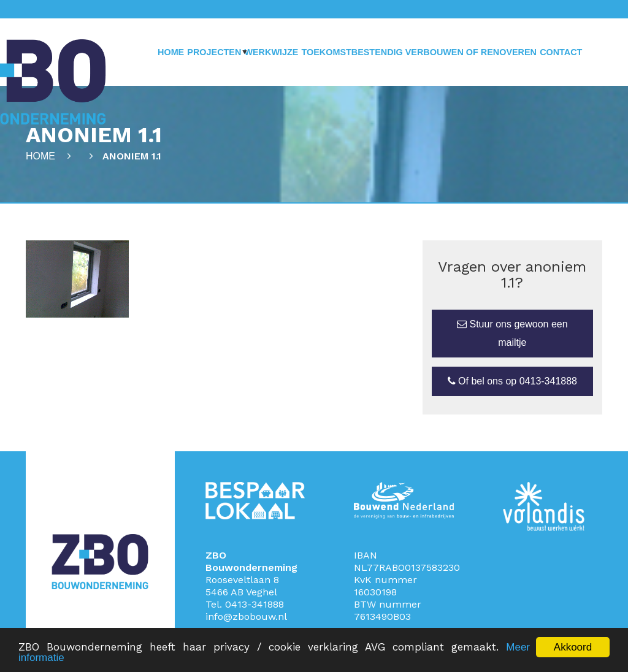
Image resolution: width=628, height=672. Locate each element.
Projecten (214, 52)
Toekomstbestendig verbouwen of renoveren (419, 52)
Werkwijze (271, 52)
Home (171, 52)
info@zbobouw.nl (246, 617)
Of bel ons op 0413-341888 (512, 381)
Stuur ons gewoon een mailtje (512, 333)
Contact (561, 52)
